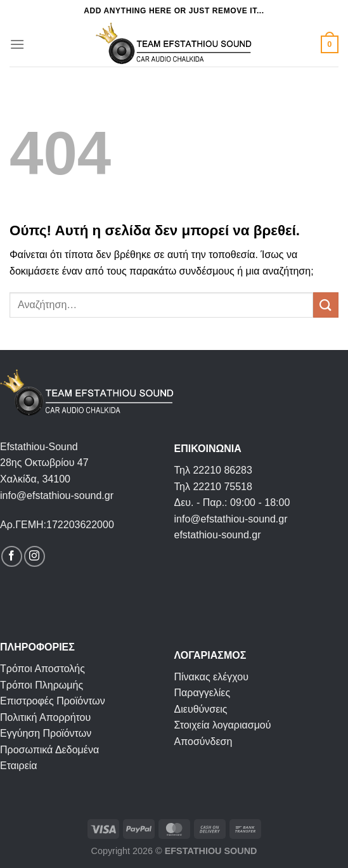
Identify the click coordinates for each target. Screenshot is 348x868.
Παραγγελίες (203, 693)
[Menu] (17, 44)
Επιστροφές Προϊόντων (53, 701)
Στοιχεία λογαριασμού (223, 725)
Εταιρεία (19, 766)
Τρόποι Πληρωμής (42, 685)
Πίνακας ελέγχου (211, 677)
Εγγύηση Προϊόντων (46, 733)
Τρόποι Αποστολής (42, 669)
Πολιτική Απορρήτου (45, 717)
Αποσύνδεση (203, 742)
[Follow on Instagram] (35, 556)
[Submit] (326, 305)
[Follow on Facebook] (12, 556)
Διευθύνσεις (201, 709)
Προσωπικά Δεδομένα (49, 750)
